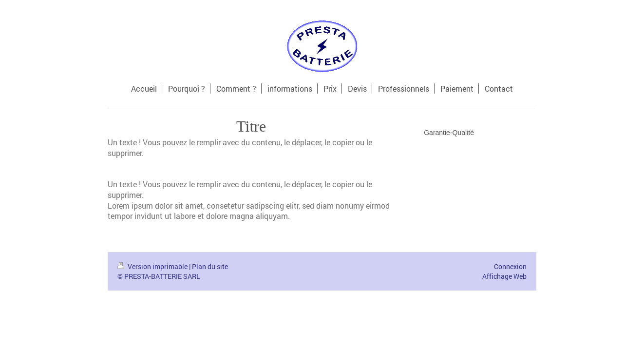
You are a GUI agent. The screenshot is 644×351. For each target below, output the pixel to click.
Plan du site (210, 266)
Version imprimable (153, 266)
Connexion (510, 266)
